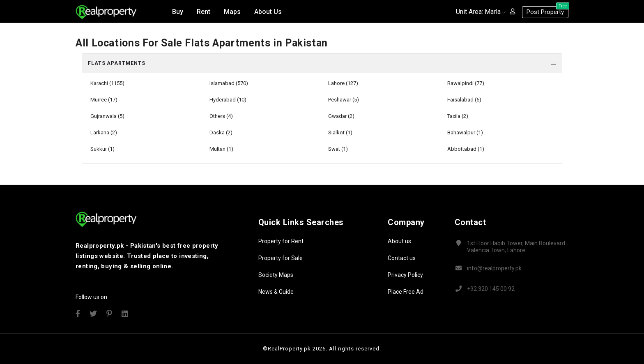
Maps (232, 12)
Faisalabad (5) (464, 100)
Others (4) (221, 116)
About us (399, 241)
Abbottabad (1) (466, 149)
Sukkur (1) (102, 149)
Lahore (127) (343, 83)
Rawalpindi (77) (466, 83)
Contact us (402, 258)
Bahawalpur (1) (465, 132)
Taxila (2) (458, 116)
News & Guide (276, 292)
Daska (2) (221, 132)
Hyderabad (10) (228, 100)
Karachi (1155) (107, 83)
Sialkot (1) (340, 132)
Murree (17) (104, 100)
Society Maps (276, 275)
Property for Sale (281, 258)
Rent (204, 12)
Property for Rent (281, 241)
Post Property (547, 11)
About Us (268, 12)
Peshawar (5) (344, 100)
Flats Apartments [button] (116, 63)
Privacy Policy (405, 275)
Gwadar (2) (341, 116)
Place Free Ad (406, 292)
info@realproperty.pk (494, 268)
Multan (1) (221, 149)
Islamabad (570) (229, 83)
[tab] (322, 63)
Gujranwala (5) (107, 116)
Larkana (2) (104, 132)
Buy (178, 12)
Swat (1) (338, 149)
